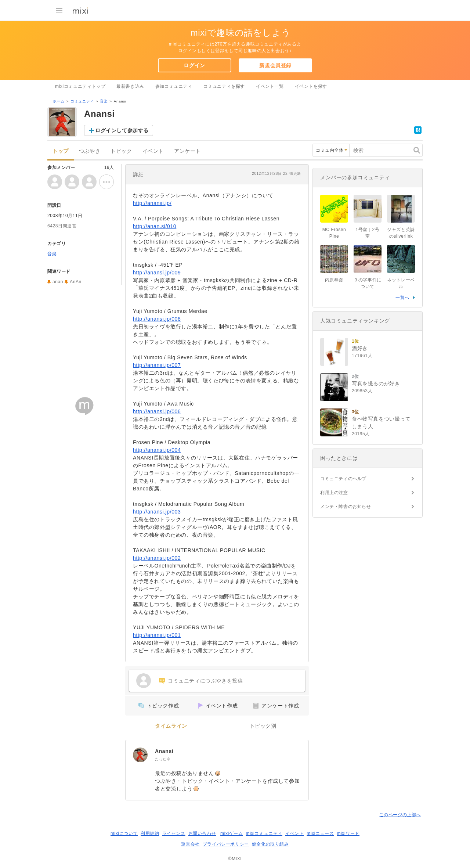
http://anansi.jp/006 (157, 411)
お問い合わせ (202, 833)
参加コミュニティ (174, 86)
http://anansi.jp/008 (157, 319)
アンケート (187, 151)
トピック (121, 151)
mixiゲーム (232, 833)
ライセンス (174, 833)
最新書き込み (130, 86)
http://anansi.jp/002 (157, 558)
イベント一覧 (270, 86)
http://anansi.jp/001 (157, 635)
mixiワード (348, 833)
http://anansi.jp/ (152, 203)
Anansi (164, 751)
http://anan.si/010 (155, 226)
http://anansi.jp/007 (157, 365)
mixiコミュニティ (264, 833)
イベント (153, 151)
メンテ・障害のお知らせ (346, 507)
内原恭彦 (334, 280)
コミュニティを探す (224, 86)
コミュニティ (82, 101)
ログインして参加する (122, 130)
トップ (61, 151)
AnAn (76, 282)
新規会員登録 (275, 65)
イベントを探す (311, 86)
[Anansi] (140, 755)
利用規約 (150, 833)
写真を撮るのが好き (376, 383)
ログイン (194, 65)
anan (58, 282)
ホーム (59, 101)
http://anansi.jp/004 (157, 450)
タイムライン (171, 726)
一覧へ (402, 298)
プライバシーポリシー (226, 844)
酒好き (360, 348)
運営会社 (190, 844)
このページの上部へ (400, 815)
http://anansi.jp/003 (157, 512)
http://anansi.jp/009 (157, 273)
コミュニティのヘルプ (343, 479)
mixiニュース (320, 833)
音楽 (104, 101)
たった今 (163, 759)
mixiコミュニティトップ (80, 86)
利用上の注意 (334, 493)
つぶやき (90, 151)
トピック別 (263, 726)
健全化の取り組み (270, 844)
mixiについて (124, 833)
